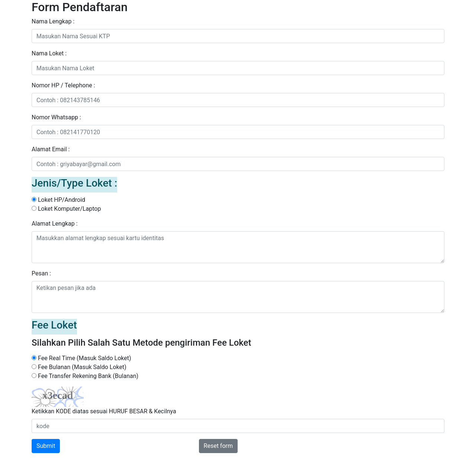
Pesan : (41, 273)
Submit (46, 446)
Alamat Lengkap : (55, 224)
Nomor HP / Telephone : (63, 85)
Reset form (218, 446)
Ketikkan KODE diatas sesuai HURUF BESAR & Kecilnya (104, 411)
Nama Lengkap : (53, 21)
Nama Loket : (49, 53)
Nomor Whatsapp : (56, 117)
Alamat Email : (51, 149)
